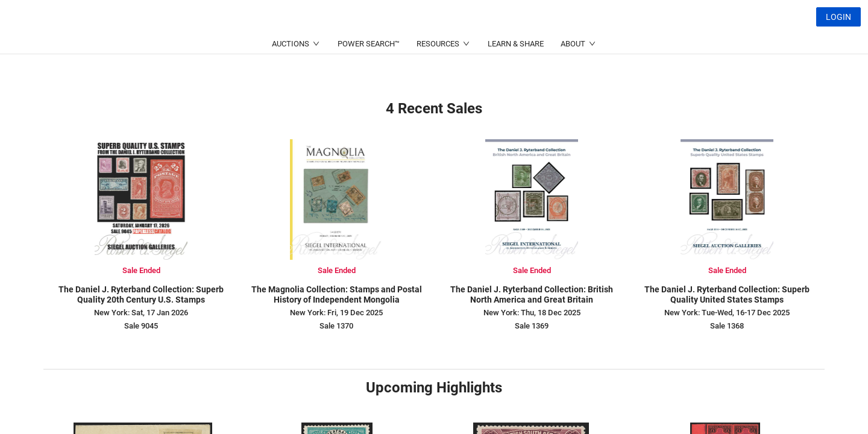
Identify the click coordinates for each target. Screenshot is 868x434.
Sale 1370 (336, 326)
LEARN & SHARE (516, 73)
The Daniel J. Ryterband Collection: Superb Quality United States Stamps (727, 294)
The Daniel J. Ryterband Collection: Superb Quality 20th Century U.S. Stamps (141, 294)
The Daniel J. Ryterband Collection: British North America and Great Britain (532, 294)
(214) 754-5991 (394, 46)
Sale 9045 (141, 326)
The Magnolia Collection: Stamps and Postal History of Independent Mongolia (337, 294)
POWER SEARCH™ (369, 73)
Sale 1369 (532, 326)
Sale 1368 (727, 326)
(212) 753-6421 (277, 46)
